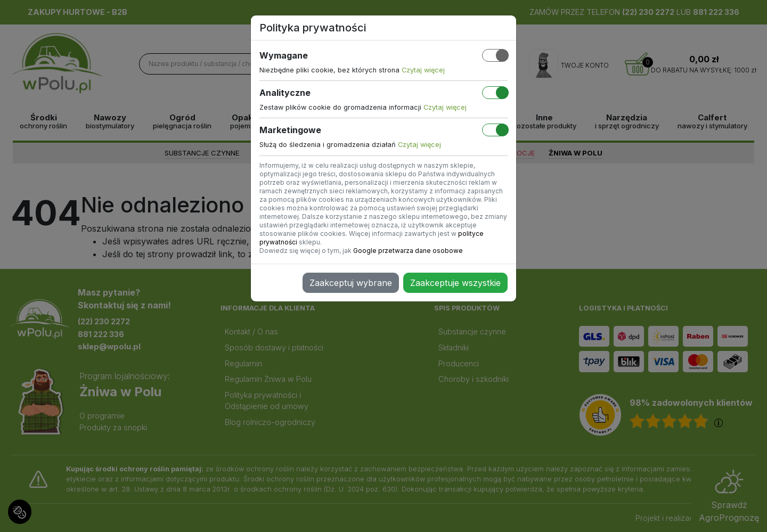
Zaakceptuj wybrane (351, 283)
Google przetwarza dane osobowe (408, 251)
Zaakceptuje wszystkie (455, 283)
